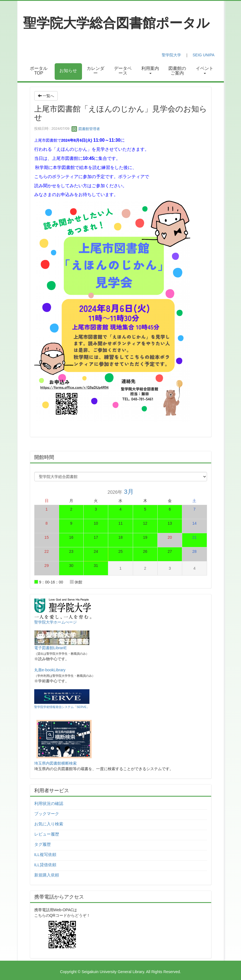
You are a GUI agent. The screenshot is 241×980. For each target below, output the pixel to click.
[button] (150, 72)
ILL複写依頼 (45, 855)
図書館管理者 (86, 129)
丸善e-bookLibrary (50, 670)
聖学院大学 (171, 55)
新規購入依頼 (47, 875)
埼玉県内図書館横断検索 (55, 763)
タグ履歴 (43, 844)
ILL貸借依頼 (45, 865)
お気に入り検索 (49, 824)
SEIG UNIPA (203, 55)
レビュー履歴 (47, 834)
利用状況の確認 (49, 804)
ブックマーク (47, 814)
